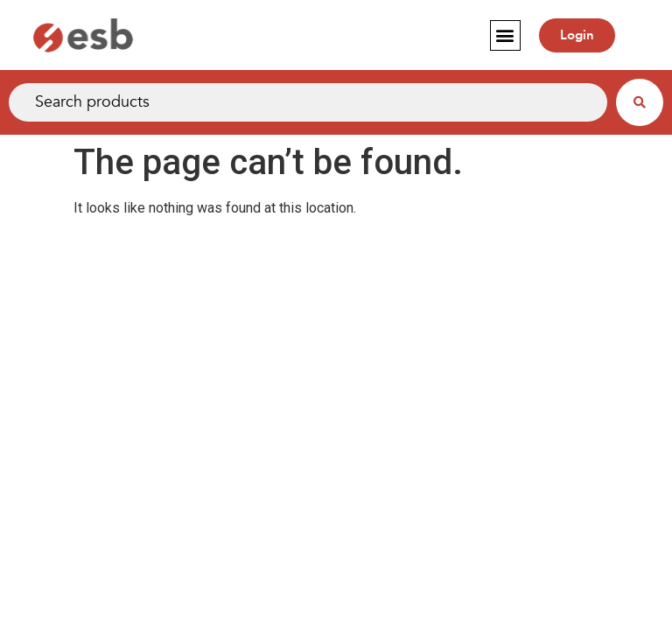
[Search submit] (640, 102)
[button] (505, 35)
